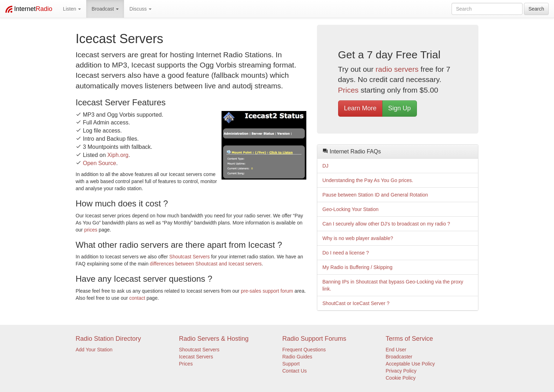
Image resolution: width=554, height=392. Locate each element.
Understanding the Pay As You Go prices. (368, 180)
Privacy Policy (401, 371)
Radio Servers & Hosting (214, 339)
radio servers (397, 69)
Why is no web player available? (358, 238)
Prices (348, 90)
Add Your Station (94, 350)
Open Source (99, 163)
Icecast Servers (196, 357)
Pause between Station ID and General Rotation (375, 195)
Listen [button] (72, 9)
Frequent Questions (304, 350)
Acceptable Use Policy (410, 364)
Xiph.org (118, 155)
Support (291, 364)
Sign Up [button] (400, 108)
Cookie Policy (401, 378)
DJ (326, 166)
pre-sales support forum (267, 291)
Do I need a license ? (346, 253)
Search (536, 9)
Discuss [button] (140, 9)
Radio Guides (297, 357)
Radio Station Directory (108, 339)
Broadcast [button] (105, 9)
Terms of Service (409, 339)
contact (137, 298)
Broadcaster (399, 357)
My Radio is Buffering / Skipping (358, 267)
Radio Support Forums (314, 339)
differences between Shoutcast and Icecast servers (206, 264)
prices (91, 230)
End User (396, 350)
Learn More (360, 108)
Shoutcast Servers (189, 257)
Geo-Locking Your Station (351, 209)
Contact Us (294, 371)
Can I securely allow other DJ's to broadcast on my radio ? (386, 224)
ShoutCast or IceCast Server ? (356, 303)
